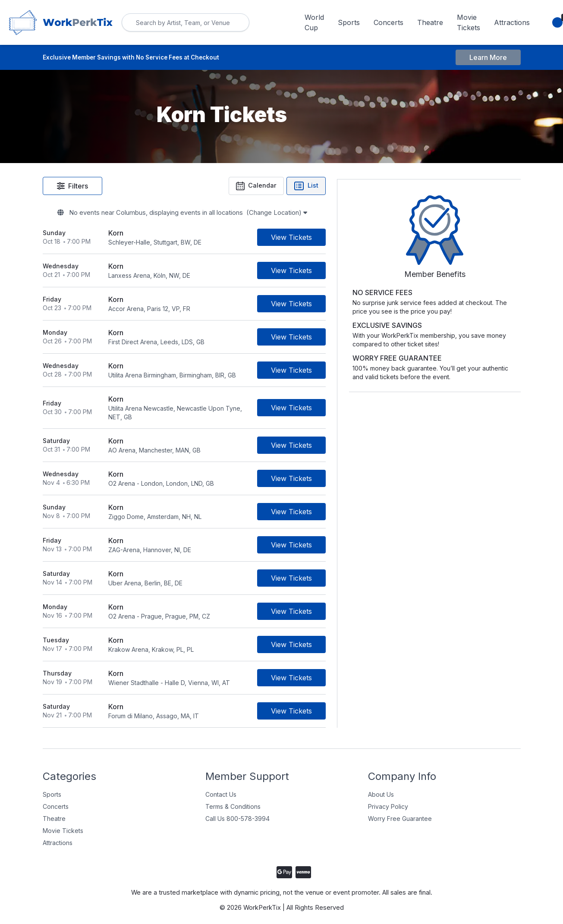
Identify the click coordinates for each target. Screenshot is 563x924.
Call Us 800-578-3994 (237, 812)
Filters (72, 187)
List (366, 187)
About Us (381, 788)
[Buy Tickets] (352, 240)
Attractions (512, 22)
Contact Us (221, 788)
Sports (349, 22)
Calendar (316, 187)
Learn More (488, 58)
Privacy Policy (388, 800)
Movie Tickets (469, 22)
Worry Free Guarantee (400, 812)
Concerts (388, 22)
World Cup (314, 22)
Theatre (430, 22)
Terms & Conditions (233, 800)
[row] (214, 240)
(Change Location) (318, 215)
